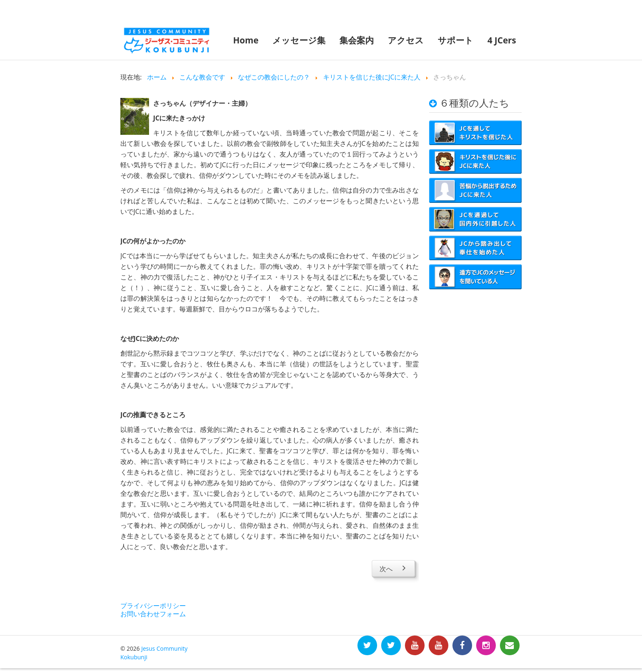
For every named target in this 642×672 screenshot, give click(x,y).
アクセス (406, 40)
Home (246, 40)
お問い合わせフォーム (153, 614)
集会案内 (357, 40)
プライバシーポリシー (153, 606)
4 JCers (502, 40)
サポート (456, 40)
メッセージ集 (299, 40)
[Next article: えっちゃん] (393, 568)
